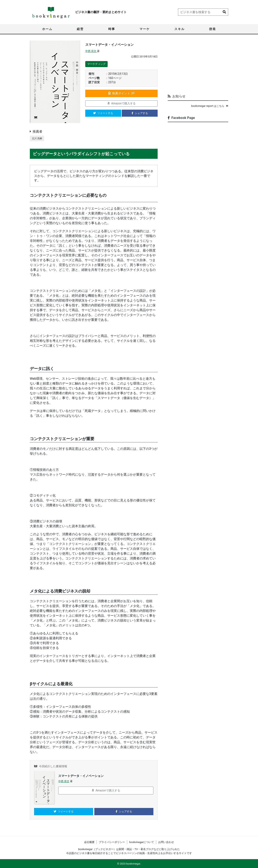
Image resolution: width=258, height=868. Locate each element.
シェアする (140, 113)
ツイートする (103, 113)
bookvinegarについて (142, 842)
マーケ (145, 29)
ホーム (47, 29)
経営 (80, 29)
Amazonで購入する (122, 103)
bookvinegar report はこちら (210, 106)
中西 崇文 (91, 51)
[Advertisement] (198, 66)
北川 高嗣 (37, 139)
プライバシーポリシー (112, 842)
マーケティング (96, 64)
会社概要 (89, 842)
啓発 (212, 29)
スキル (179, 29)
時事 (112, 29)
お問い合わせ (166, 842)
